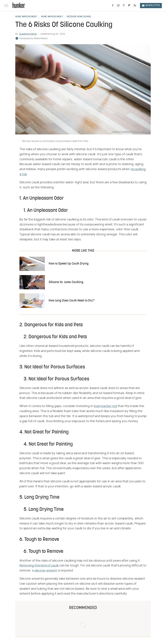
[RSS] (135, 6)
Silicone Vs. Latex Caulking (66, 282)
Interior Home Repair (79, 17)
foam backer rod (105, 406)
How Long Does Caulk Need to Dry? (72, 301)
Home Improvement (26, 17)
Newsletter (151, 5)
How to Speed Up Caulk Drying (69, 264)
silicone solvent (46, 571)
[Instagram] (118, 6)
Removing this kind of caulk (39, 566)
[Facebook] (113, 6)
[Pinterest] (124, 6)
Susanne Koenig (28, 34)
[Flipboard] (129, 6)
